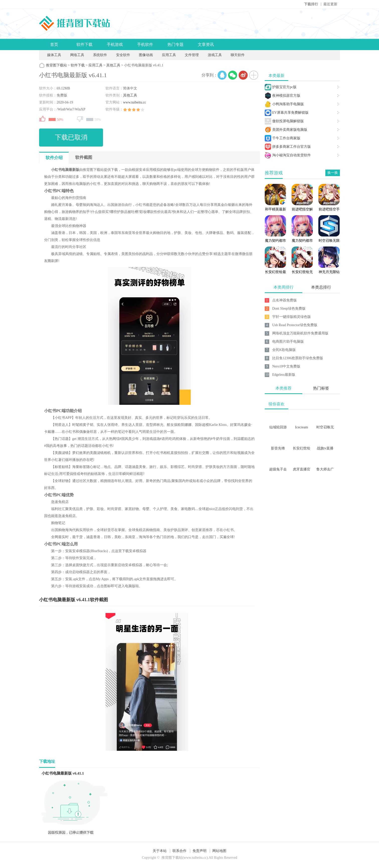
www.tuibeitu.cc (135, 102)
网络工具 (77, 55)
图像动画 (146, 55)
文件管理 (192, 55)
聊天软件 (238, 55)
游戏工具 (215, 55)
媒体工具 (54, 55)
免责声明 (200, 851)
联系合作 (179, 851)
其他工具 (113, 65)
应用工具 (169, 55)
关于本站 (160, 851)
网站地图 (219, 851)
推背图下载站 (56, 65)
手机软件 (145, 44)
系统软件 (100, 55)
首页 (54, 44)
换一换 (333, 173)
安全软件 (123, 55)
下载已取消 (71, 137)
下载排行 (311, 4)
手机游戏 (115, 44)
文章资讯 (206, 44)
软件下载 (84, 44)
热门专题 (175, 44)
